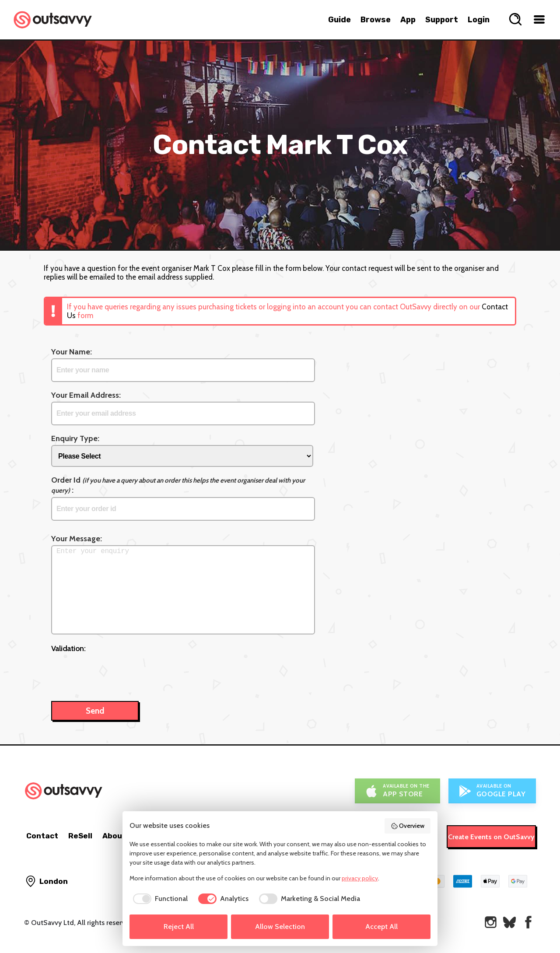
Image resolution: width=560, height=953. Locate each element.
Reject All (179, 927)
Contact (42, 836)
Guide (339, 20)
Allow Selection (280, 927)
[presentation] (118, 673)
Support (442, 20)
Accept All (381, 927)
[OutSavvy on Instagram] (491, 922)
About (114, 836)
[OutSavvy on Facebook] (528, 922)
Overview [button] (408, 826)
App (408, 20)
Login (479, 20)
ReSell (80, 836)
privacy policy (360, 878)
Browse (376, 20)
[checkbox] (159, 899)
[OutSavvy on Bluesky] (509, 922)
